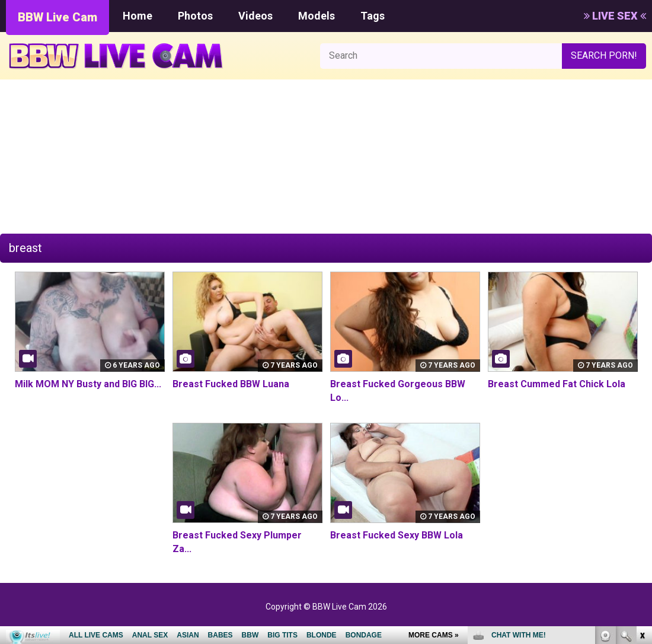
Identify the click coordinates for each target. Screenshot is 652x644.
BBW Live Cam (57, 17)
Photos (195, 16)
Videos (255, 16)
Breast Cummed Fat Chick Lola (557, 384)
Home (138, 16)
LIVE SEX (615, 16)
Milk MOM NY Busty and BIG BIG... (88, 384)
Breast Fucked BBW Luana (231, 384)
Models (317, 16)
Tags (373, 16)
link (642, 459)
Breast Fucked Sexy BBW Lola (397, 535)
